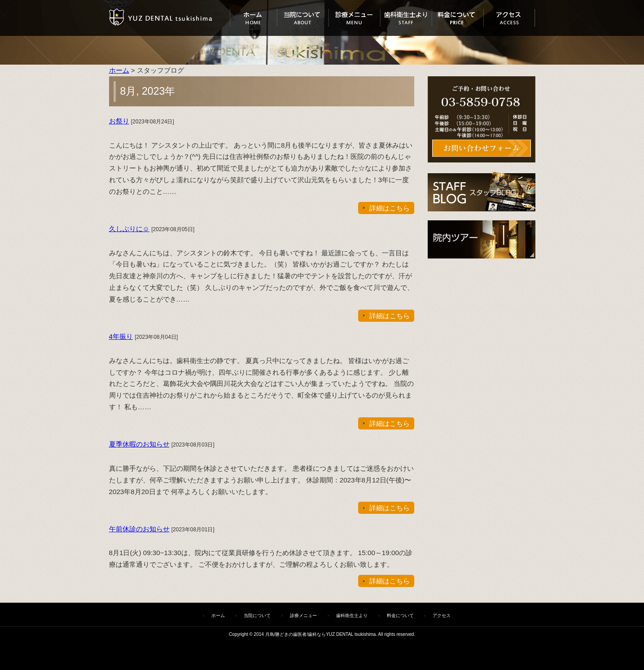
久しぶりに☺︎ (129, 229)
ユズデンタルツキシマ (169, 18)
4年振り (121, 336)
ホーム (253, 18)
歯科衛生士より (406, 18)
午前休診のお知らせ (139, 529)
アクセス (509, 18)
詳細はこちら (390, 208)
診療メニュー (354, 18)
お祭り (119, 121)
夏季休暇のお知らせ (139, 444)
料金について (458, 18)
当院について (303, 18)
